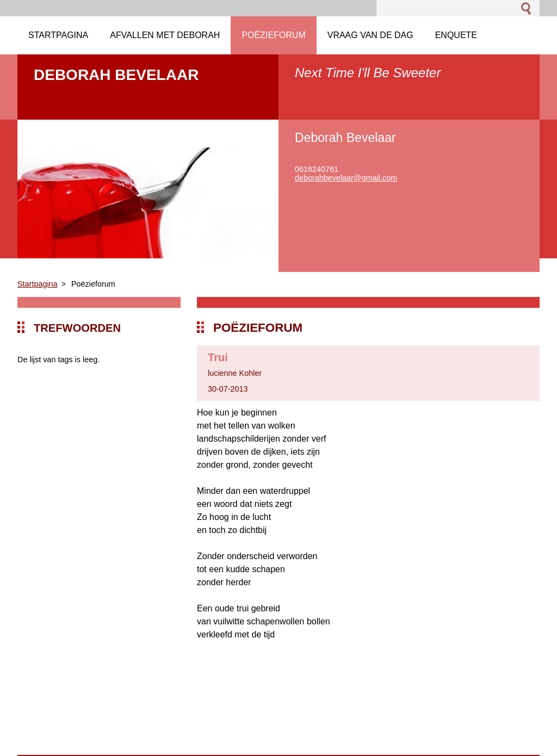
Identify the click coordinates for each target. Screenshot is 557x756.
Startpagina (38, 284)
